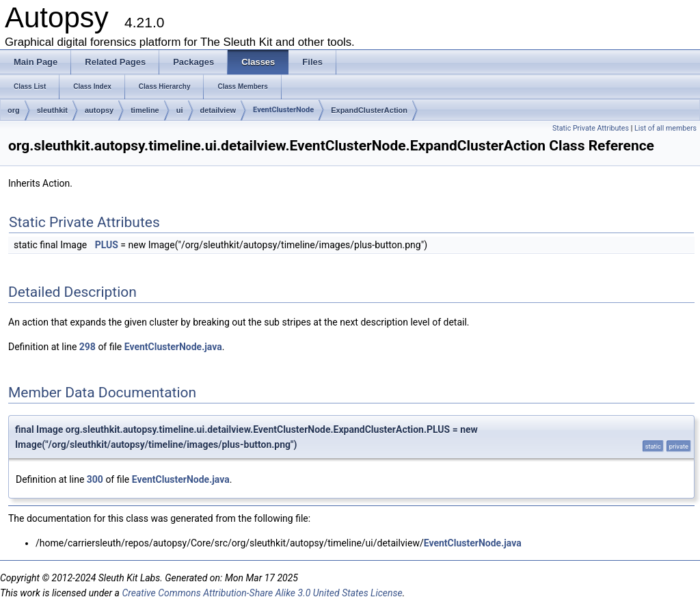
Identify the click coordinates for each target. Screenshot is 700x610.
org (14, 110)
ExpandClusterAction (369, 110)
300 (95, 479)
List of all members (665, 128)
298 (87, 347)
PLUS (107, 245)
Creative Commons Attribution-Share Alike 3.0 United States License (262, 593)
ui (180, 110)
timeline (145, 110)
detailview (218, 110)
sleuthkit (52, 110)
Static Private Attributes (591, 128)
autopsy (99, 110)
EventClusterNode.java (173, 347)
